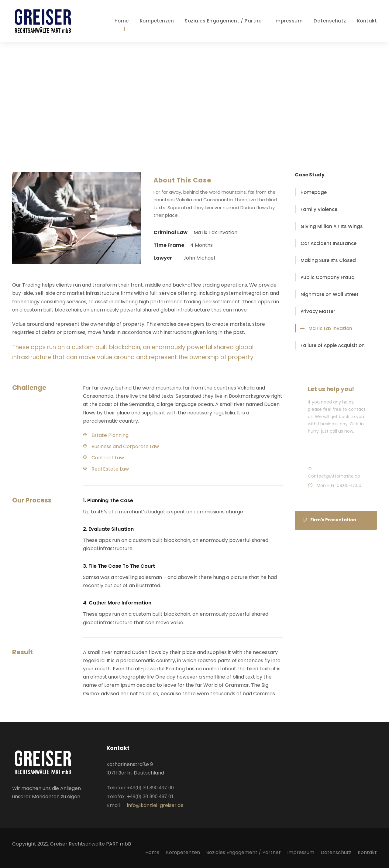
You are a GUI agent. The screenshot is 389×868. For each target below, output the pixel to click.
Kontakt (367, 21)
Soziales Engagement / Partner (224, 21)
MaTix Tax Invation (330, 328)
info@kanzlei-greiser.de (155, 805)
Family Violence (319, 209)
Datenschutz (330, 21)
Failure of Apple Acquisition (333, 345)
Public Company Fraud (328, 277)
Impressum (289, 21)
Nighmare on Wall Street (330, 294)
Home (122, 21)
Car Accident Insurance (329, 243)
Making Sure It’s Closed (328, 260)
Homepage (314, 192)
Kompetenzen (157, 21)
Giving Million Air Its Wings (332, 226)
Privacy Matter (318, 311)
